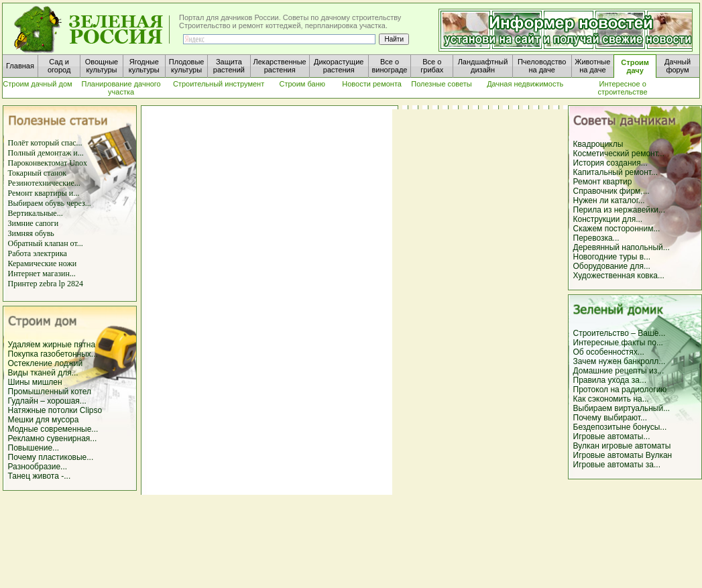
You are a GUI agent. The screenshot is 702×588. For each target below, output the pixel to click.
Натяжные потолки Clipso (55, 410)
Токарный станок (38, 173)
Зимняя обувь (31, 233)
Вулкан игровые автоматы (622, 446)
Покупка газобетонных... (53, 354)
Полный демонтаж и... (46, 153)
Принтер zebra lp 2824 (46, 284)
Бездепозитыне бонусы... (620, 427)
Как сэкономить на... (611, 399)
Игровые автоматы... (612, 436)
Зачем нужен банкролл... (620, 361)
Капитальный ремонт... (616, 172)
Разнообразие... (38, 467)
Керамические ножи (43, 263)
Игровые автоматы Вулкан (623, 455)
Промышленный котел (50, 392)
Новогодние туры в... (612, 257)
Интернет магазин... (42, 274)
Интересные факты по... (618, 343)
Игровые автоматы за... (617, 465)
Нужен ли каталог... (609, 200)
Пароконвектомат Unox (48, 163)
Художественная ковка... (619, 276)
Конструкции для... (608, 219)
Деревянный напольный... (622, 247)
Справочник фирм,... (611, 191)
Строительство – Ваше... (620, 333)
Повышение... (34, 448)
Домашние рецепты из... (619, 371)
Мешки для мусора (44, 420)
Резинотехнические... (44, 183)
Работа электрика (38, 253)
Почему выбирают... (610, 418)
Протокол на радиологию (620, 390)
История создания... (610, 163)
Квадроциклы (598, 144)
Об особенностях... (609, 352)
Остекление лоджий (46, 363)
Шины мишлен (35, 382)
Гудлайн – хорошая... (47, 401)
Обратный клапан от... (46, 243)
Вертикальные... (36, 213)
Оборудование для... (612, 266)
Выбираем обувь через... (50, 203)
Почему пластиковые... (51, 457)
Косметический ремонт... (619, 154)
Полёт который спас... (45, 143)
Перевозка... (596, 238)
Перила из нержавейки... (619, 210)
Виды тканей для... (43, 373)
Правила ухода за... (610, 380)
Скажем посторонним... (617, 229)
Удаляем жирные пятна (52, 345)
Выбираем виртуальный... (622, 408)
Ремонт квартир (603, 182)
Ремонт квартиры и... (44, 193)
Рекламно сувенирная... (53, 438)
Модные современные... (53, 429)
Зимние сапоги (34, 223)
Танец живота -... (40, 476)
